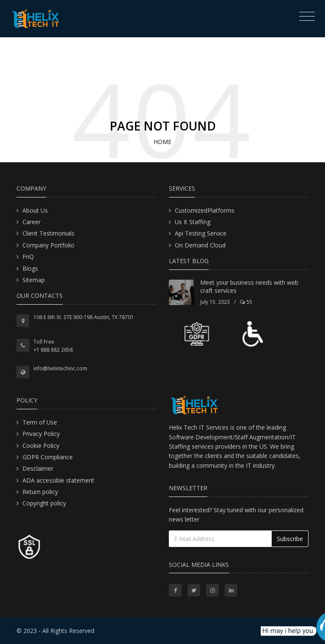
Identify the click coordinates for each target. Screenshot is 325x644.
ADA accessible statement (58, 480)
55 (246, 302)
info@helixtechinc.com (60, 368)
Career (32, 222)
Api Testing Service (201, 233)
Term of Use (40, 422)
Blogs (30, 268)
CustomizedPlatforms (205, 210)
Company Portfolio (48, 245)
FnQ (28, 257)
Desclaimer (38, 468)
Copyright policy (44, 503)
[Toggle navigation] (305, 17)
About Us (35, 210)
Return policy (40, 492)
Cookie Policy (41, 446)
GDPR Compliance (48, 457)
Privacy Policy (41, 434)
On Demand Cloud (200, 245)
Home (162, 142)
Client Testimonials (48, 233)
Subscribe (290, 539)
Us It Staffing (193, 222)
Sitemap (34, 280)
